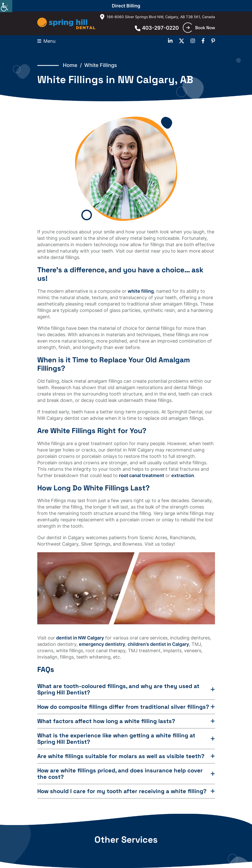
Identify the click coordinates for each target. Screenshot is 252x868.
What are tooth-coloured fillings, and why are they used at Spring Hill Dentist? (118, 689)
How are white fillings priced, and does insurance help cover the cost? (120, 774)
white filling (141, 291)
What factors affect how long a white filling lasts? (106, 721)
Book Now (201, 28)
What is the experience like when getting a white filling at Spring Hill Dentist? (116, 739)
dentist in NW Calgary (80, 638)
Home (70, 65)
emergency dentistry (102, 644)
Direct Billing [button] (126, 6)
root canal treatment (142, 475)
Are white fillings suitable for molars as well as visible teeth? (121, 756)
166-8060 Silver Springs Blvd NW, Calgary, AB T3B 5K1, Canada (158, 17)
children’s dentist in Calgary (158, 644)
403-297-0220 (157, 28)
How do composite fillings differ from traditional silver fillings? (123, 707)
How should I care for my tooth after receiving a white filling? (122, 791)
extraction (183, 475)
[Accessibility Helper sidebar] (6, 6)
